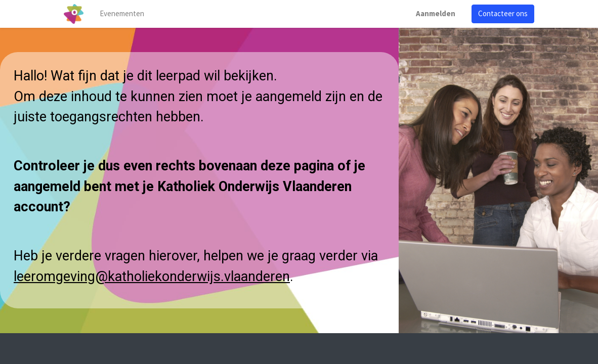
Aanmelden (436, 13)
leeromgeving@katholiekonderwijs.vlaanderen (152, 277)
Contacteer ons (503, 13)
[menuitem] (122, 14)
